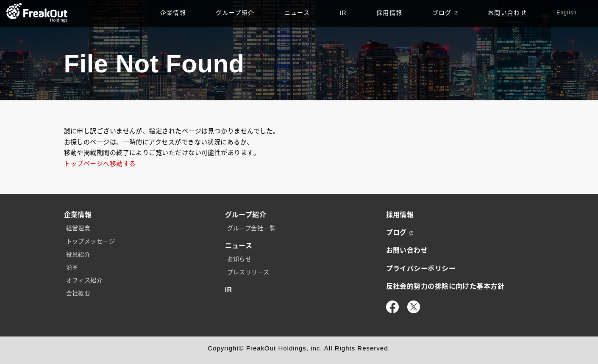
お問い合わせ (507, 13)
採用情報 (389, 13)
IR (343, 13)
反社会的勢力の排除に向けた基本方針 (445, 286)
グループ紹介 (235, 13)
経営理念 (78, 228)
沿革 (72, 267)
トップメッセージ (91, 241)
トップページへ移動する (100, 164)
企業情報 (173, 13)
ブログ (445, 13)
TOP (37, 13)
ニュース (297, 13)
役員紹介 (78, 254)
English (567, 13)
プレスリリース (248, 272)
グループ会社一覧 (252, 228)
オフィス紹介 (85, 280)
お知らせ (239, 259)
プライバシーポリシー (421, 269)
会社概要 (78, 293)
